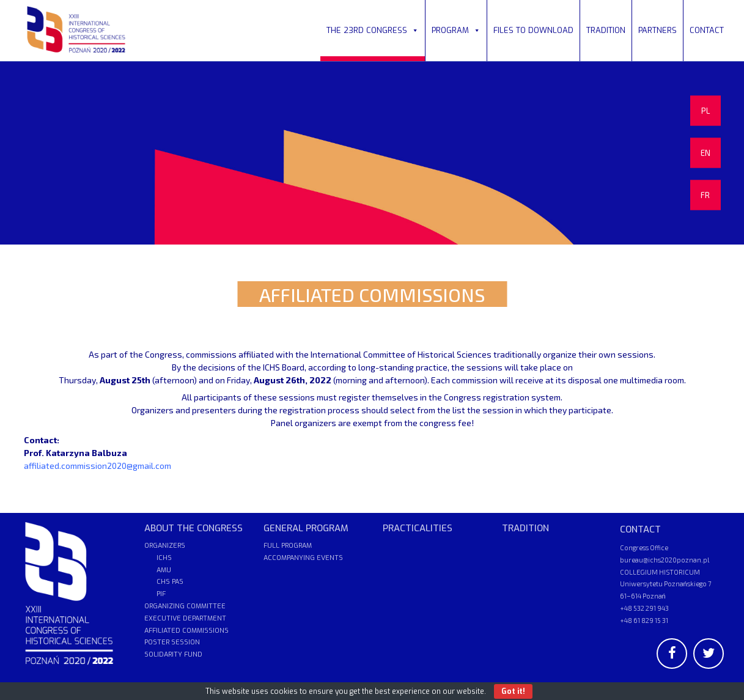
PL (705, 111)
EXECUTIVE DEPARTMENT (185, 618)
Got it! (513, 691)
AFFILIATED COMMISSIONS (186, 631)
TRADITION (606, 30)
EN (705, 153)
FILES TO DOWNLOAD (533, 30)
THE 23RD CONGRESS (373, 30)
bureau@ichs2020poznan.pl (665, 560)
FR (705, 195)
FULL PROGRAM (288, 546)
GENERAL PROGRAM (306, 528)
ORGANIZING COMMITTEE (185, 606)
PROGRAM (456, 30)
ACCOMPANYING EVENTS (303, 558)
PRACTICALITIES (418, 528)
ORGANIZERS (165, 546)
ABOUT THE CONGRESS (193, 528)
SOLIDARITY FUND (173, 654)
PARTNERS (657, 30)
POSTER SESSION (172, 642)
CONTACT (707, 30)
